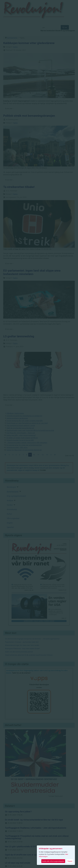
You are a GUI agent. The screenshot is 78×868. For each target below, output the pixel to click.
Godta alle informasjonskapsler (53, 861)
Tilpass (70, 861)
